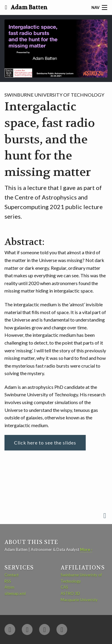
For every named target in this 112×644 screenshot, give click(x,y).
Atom (9, 587)
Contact (11, 575)
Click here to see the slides (45, 443)
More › (86, 549)
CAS (64, 587)
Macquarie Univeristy (79, 600)
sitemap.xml (15, 593)
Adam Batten (29, 7)
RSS (8, 581)
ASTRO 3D (70, 593)
